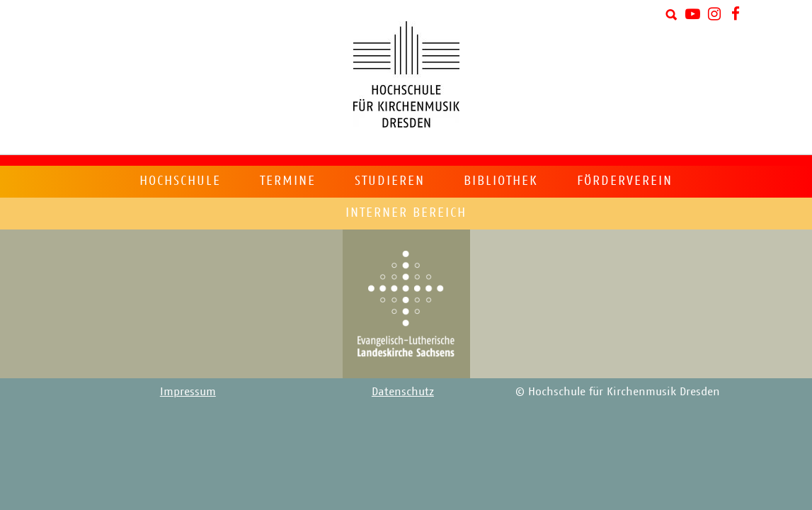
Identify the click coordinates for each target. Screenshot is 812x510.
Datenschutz (403, 391)
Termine (288, 181)
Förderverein (625, 181)
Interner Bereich (406, 212)
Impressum (188, 391)
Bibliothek (501, 181)
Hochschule (180, 181)
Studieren (390, 181)
